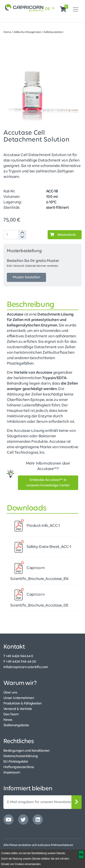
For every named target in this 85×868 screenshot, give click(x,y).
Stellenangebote (16, 725)
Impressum (12, 773)
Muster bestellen (26, 277)
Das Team (11, 714)
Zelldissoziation (53, 32)
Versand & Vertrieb (18, 709)
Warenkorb (62, 235)
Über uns (10, 693)
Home (7, 32)
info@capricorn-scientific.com (26, 667)
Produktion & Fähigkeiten (23, 704)
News (8, 720)
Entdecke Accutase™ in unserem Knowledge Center (48, 483)
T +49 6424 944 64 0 (18, 656)
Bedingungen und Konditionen (27, 751)
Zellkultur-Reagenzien (28, 32)
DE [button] (48, 9)
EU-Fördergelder (16, 762)
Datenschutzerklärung (21, 756)
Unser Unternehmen (19, 698)
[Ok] (81, 855)
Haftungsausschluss (19, 767)
